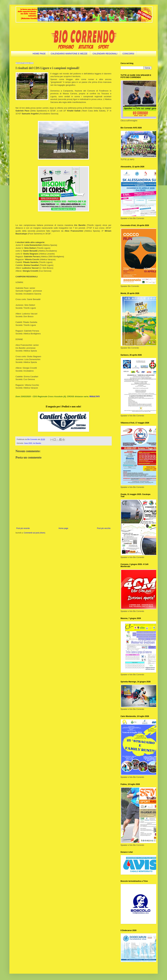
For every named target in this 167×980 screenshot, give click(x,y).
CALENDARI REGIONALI (105, 54)
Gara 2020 (28, 443)
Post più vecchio (104, 528)
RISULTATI (95, 396)
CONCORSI (128, 54)
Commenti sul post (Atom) (35, 533)
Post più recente (23, 528)
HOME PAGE (39, 54)
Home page (63, 528)
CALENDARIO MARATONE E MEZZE (69, 54)
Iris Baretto (37, 443)
